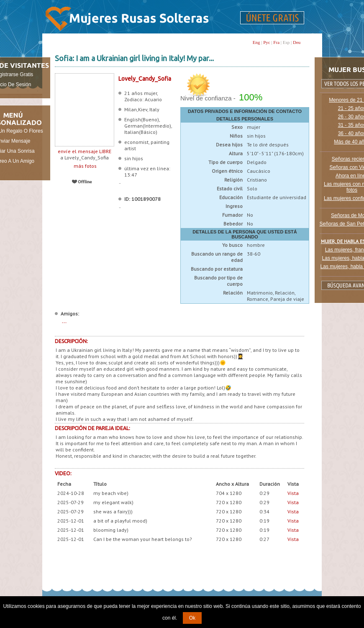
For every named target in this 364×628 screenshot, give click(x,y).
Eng (256, 42)
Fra (276, 42)
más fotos (85, 166)
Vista (293, 493)
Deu (297, 42)
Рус (267, 42)
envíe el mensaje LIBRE (85, 151)
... (64, 321)
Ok (192, 618)
